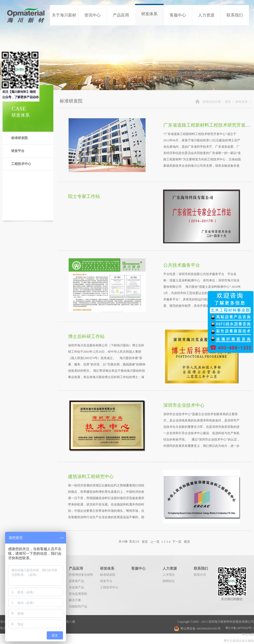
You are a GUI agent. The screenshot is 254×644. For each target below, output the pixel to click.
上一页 (155, 541)
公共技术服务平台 (182, 265)
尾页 (187, 541)
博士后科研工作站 (86, 336)
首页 (228, 102)
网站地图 (247, 634)
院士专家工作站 (84, 196)
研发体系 (242, 102)
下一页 (177, 541)
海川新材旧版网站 (233, 3)
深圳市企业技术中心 (184, 405)
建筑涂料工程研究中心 (91, 477)
